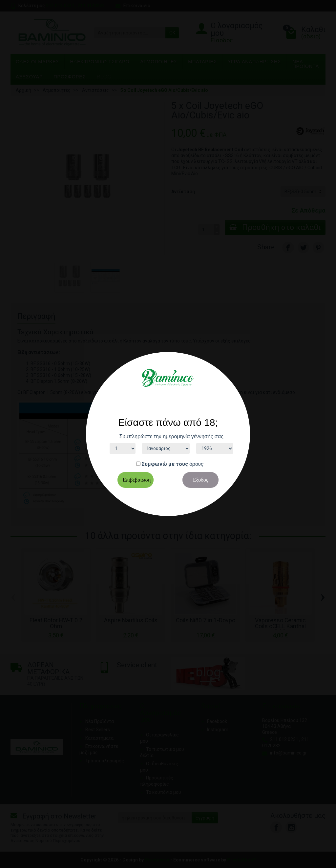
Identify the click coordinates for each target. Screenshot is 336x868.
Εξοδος (200, 480)
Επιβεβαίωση (137, 480)
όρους (197, 464)
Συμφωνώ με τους (165, 464)
